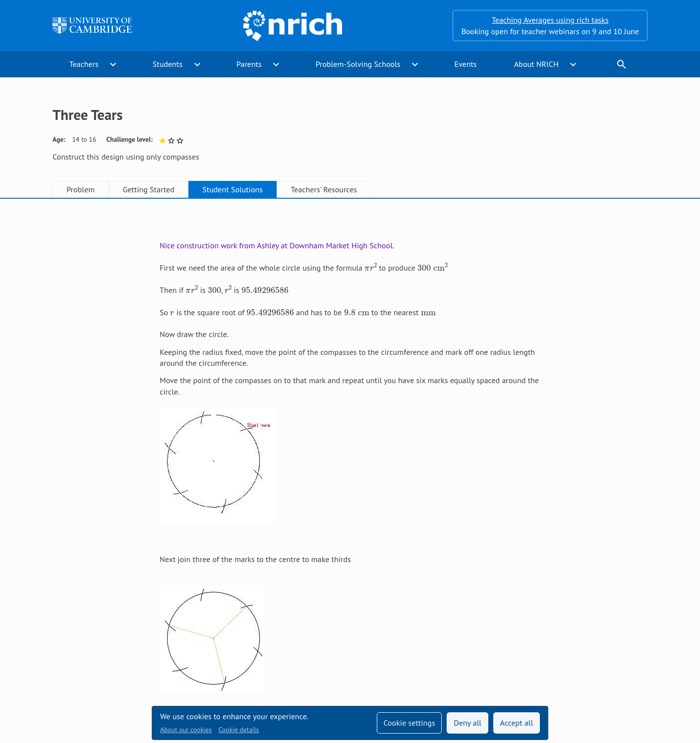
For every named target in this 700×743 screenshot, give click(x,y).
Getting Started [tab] (148, 189)
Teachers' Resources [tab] (324, 189)
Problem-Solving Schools (358, 64)
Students (168, 64)
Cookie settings (409, 723)
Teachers (84, 64)
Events (465, 64)
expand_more (113, 64)
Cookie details (239, 730)
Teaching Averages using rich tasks (550, 20)
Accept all (517, 723)
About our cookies (186, 730)
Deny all (467, 723)
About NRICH (536, 64)
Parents (249, 64)
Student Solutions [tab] (233, 189)
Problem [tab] (81, 189)
